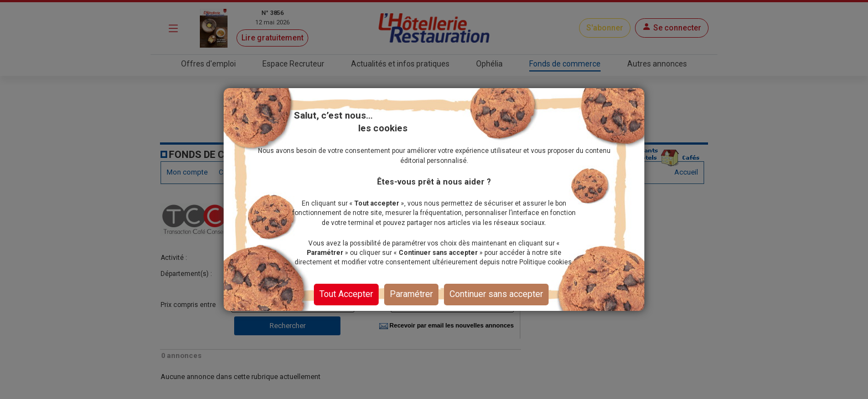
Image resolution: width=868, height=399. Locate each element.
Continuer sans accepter (496, 294)
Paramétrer (411, 294)
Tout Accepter (346, 294)
